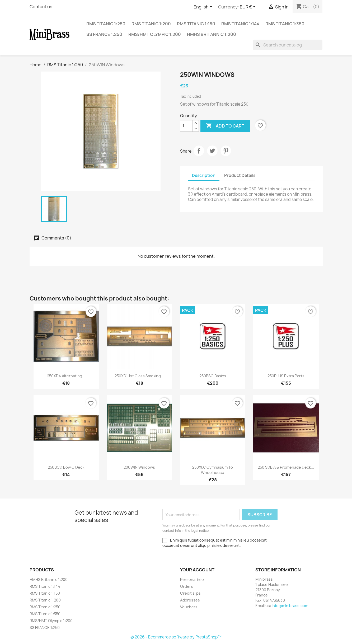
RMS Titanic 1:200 (151, 24)
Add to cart (225, 126)
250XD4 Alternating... (66, 376)
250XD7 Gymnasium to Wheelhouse (213, 470)
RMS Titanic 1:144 (240, 24)
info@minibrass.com (290, 606)
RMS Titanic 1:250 (106, 24)
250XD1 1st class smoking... (139, 376)
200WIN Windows (139, 467)
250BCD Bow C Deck (66, 467)
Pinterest (226, 151)
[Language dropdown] (204, 7)
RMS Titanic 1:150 (196, 24)
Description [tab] (204, 175)
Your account (197, 570)
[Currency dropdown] (249, 7)
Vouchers (189, 607)
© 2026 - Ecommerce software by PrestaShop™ (176, 637)
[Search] (288, 45)
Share (199, 151)
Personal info (192, 579)
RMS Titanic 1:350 (285, 24)
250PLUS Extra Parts (286, 376)
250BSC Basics (213, 376)
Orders (187, 586)
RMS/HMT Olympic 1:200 (155, 34)
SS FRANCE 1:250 (104, 34)
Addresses (190, 600)
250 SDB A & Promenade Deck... (286, 467)
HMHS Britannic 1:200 (212, 34)
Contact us (41, 7)
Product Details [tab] (240, 175)
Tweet (212, 151)
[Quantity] (186, 126)
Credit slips (190, 593)
